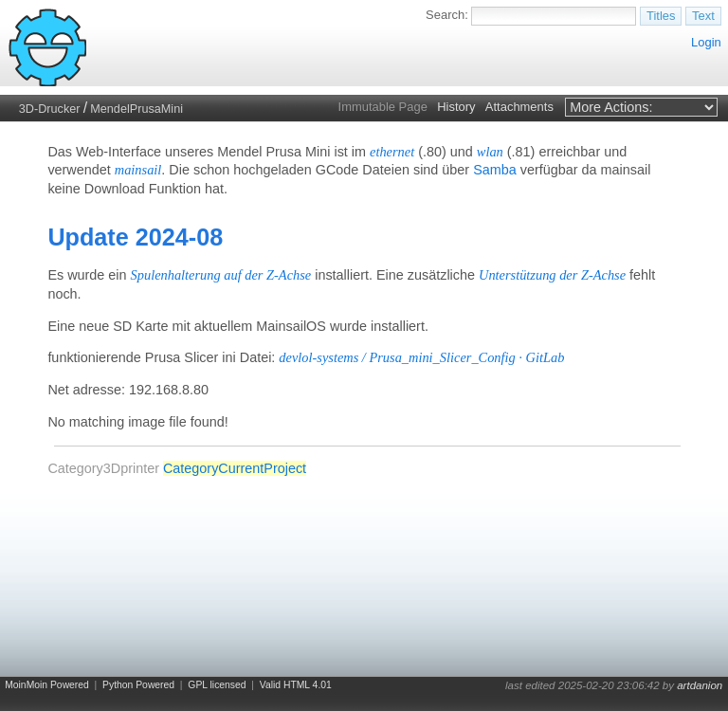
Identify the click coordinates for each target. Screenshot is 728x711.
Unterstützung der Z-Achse (552, 275)
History (456, 107)
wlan (490, 152)
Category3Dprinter (103, 468)
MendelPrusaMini (136, 109)
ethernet (392, 152)
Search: (447, 15)
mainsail (138, 170)
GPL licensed (217, 685)
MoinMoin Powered (47, 685)
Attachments (519, 107)
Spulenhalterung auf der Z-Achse (221, 275)
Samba (495, 170)
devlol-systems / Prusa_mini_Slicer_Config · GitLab (421, 357)
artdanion (700, 685)
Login (706, 42)
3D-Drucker (50, 109)
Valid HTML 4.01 (296, 685)
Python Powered (138, 685)
